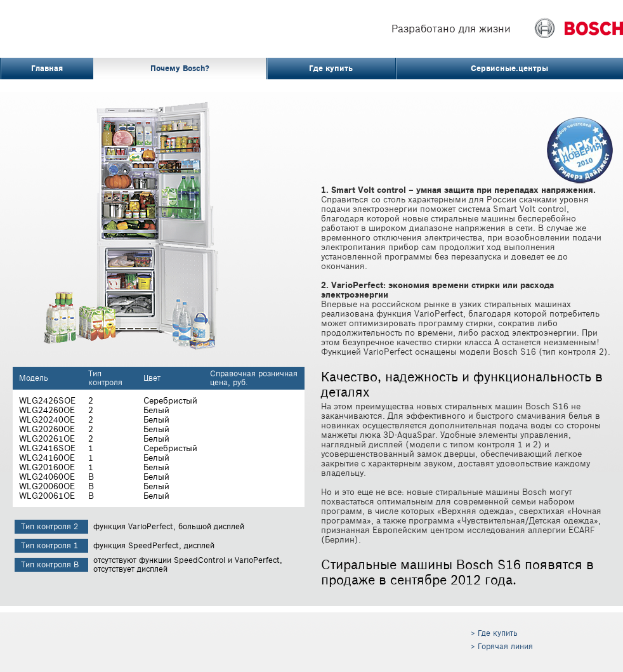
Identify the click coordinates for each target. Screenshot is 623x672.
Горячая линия (505, 647)
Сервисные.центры (509, 69)
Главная (47, 69)
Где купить (331, 69)
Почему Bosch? (180, 69)
